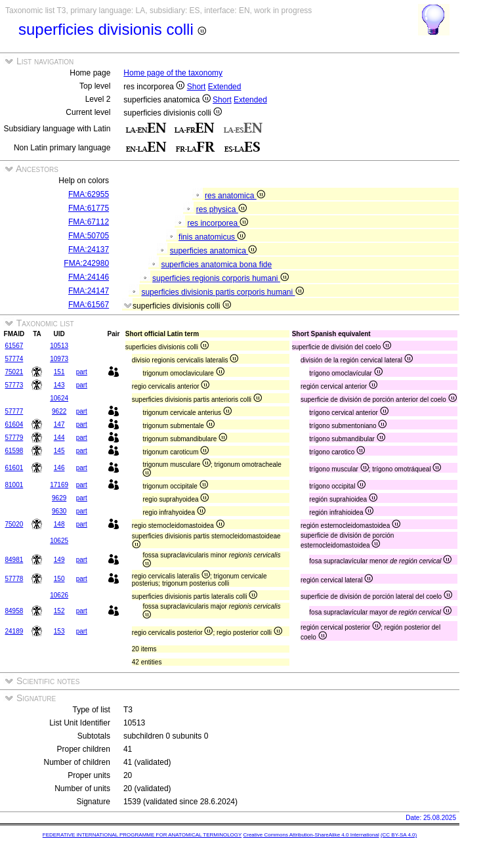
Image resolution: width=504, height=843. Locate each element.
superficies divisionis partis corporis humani (222, 292)
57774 (14, 359)
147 (59, 424)
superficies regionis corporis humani (220, 278)
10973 (59, 359)
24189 (14, 631)
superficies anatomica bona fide (216, 265)
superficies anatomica (213, 251)
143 (59, 385)
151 (59, 372)
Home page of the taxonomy (173, 73)
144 (59, 438)
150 (59, 579)
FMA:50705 (89, 236)
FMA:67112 (89, 222)
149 (59, 560)
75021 (14, 372)
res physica (221, 209)
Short (197, 87)
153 (59, 631)
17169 (59, 485)
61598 (14, 451)
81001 (14, 485)
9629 (59, 498)
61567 (14, 346)
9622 (59, 411)
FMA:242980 (86, 263)
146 (59, 468)
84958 (14, 611)
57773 (14, 385)
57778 (14, 579)
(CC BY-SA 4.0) (399, 835)
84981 (14, 560)
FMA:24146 (89, 277)
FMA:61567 (89, 305)
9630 (59, 511)
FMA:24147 (89, 291)
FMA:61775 (89, 208)
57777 (14, 411)
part (82, 372)
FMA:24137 (89, 249)
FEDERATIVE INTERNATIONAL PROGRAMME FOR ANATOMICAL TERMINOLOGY (142, 835)
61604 (14, 424)
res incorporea (218, 223)
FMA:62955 (89, 194)
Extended (225, 87)
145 (59, 451)
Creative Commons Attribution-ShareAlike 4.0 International (311, 835)
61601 (14, 468)
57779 (14, 438)
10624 (59, 398)
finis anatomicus (212, 237)
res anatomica (235, 196)
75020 (14, 524)
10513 (59, 346)
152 (59, 611)
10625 (59, 541)
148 (59, 524)
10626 (59, 595)
